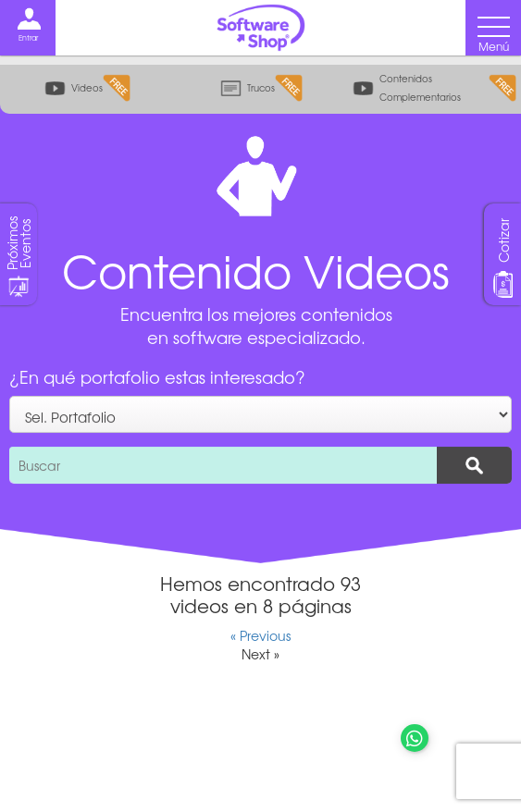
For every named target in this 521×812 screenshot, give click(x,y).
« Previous (260, 635)
